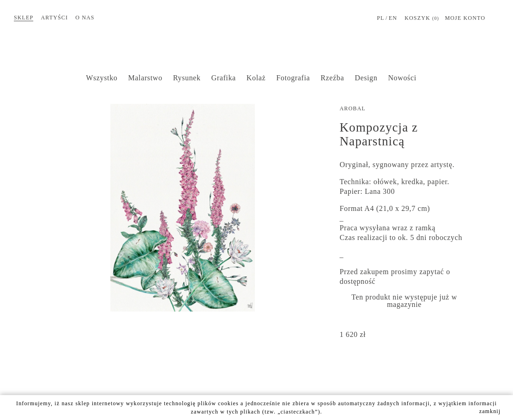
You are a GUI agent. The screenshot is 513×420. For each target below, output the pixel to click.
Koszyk (422, 18)
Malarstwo (145, 78)
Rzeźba (332, 78)
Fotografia (293, 78)
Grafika (224, 78)
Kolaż (256, 78)
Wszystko (102, 78)
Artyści (55, 18)
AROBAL (353, 108)
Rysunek (187, 78)
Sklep (24, 18)
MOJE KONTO (465, 18)
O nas (85, 18)
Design (366, 78)
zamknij (490, 411)
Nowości (402, 78)
